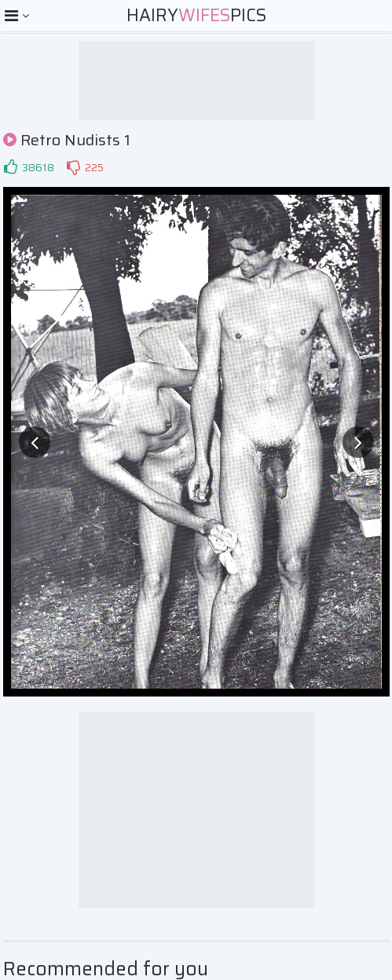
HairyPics (196, 15)
